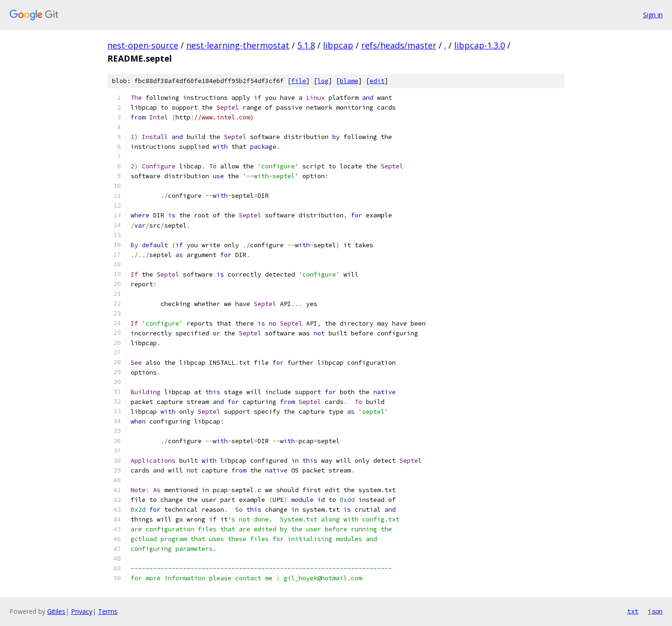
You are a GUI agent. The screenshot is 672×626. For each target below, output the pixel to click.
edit (377, 81)
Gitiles (56, 611)
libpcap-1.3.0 (479, 45)
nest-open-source (143, 45)
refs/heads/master (399, 45)
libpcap (338, 45)
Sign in (653, 15)
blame (349, 81)
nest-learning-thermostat (238, 45)
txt (633, 611)
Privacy (82, 611)
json (655, 611)
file (299, 81)
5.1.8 (306, 45)
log (323, 81)
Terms (108, 611)
